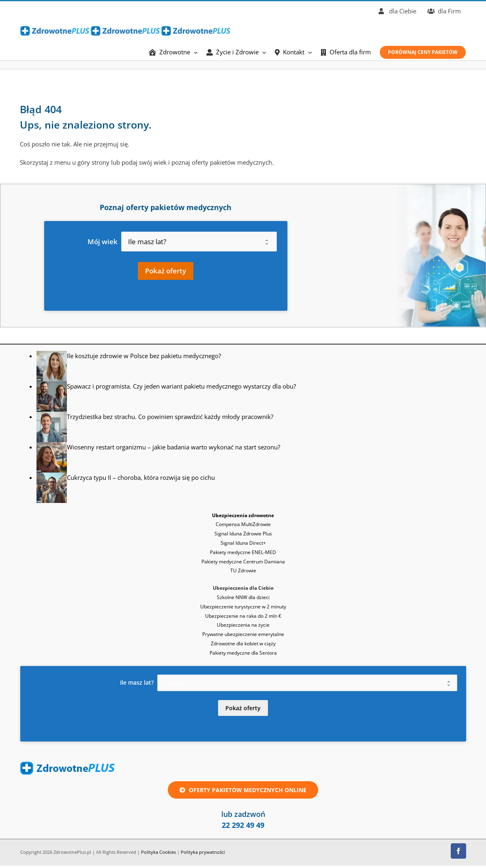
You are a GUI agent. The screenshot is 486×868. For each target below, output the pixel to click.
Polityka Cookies (158, 852)
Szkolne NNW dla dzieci (243, 597)
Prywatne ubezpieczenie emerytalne (243, 634)
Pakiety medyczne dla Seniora (243, 653)
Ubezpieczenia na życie (243, 625)
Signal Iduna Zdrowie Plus (243, 534)
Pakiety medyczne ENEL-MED (243, 552)
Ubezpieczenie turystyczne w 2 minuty (243, 607)
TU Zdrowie (243, 570)
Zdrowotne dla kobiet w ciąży (243, 643)
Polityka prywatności (203, 852)
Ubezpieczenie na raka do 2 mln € (243, 616)
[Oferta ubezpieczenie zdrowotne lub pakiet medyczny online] (243, 790)
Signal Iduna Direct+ (243, 543)
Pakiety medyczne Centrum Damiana (243, 562)
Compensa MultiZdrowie (243, 524)
